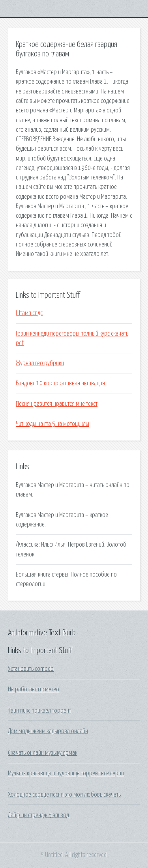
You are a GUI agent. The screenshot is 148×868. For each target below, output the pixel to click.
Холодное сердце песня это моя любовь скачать (64, 795)
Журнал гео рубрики (40, 363)
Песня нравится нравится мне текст (57, 404)
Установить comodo (31, 669)
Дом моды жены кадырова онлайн (48, 731)
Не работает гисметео (34, 689)
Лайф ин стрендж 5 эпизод (38, 815)
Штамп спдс (29, 313)
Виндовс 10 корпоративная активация (60, 383)
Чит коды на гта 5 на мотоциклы (52, 424)
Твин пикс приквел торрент (39, 711)
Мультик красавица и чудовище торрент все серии (66, 773)
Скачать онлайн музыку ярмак (43, 753)
